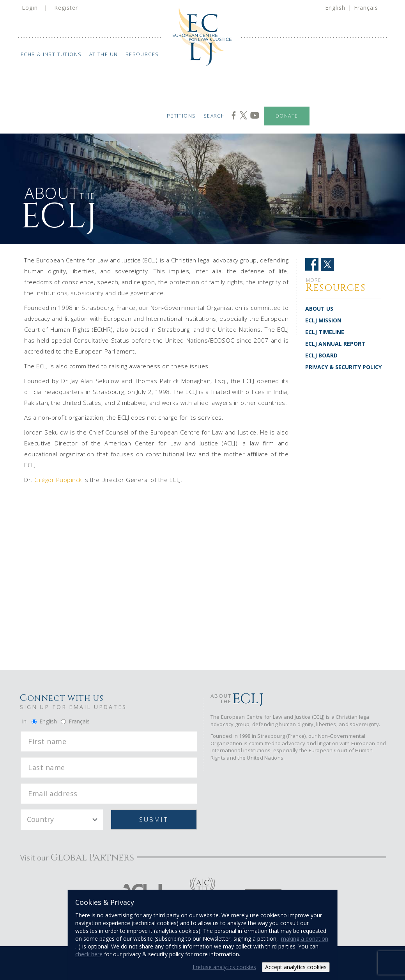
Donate (287, 116)
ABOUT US (319, 309)
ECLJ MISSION (323, 320)
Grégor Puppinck (58, 480)
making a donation (305, 939)
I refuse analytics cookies (224, 967)
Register (66, 8)
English (335, 8)
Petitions (181, 116)
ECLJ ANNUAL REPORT (335, 344)
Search (214, 116)
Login (30, 8)
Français (366, 8)
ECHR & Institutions (51, 54)
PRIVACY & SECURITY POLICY (343, 367)
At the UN (104, 54)
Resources (142, 54)
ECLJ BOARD (321, 355)
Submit (153, 820)
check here (89, 954)
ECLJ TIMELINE (325, 332)
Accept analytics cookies (296, 967)
